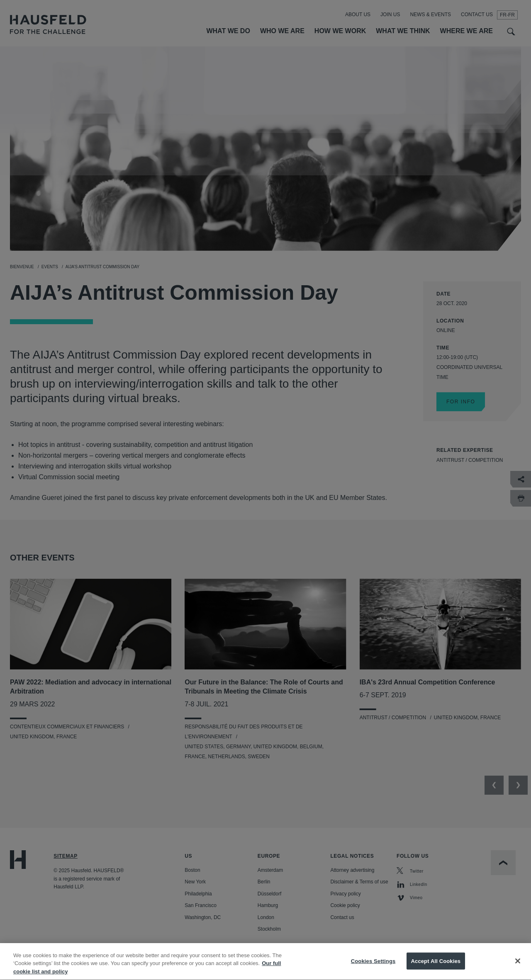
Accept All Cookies (436, 970)
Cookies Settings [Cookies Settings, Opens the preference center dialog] (373, 970)
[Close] (518, 970)
